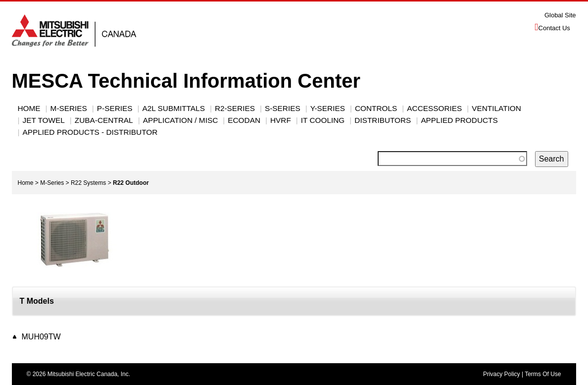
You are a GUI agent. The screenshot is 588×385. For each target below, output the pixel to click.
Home (29, 108)
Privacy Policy (502, 374)
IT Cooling (323, 120)
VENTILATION (496, 108)
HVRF (281, 120)
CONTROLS (376, 108)
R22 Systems (88, 183)
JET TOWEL (44, 120)
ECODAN (244, 120)
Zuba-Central (104, 120)
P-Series (115, 108)
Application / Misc (181, 120)
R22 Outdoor (131, 183)
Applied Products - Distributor (90, 132)
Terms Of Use (543, 374)
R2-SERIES (235, 108)
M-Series (52, 183)
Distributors (383, 120)
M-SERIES (69, 108)
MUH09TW (41, 337)
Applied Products (459, 120)
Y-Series (328, 108)
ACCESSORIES (434, 108)
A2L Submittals (174, 108)
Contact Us (554, 28)
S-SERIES (283, 108)
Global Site (560, 15)
